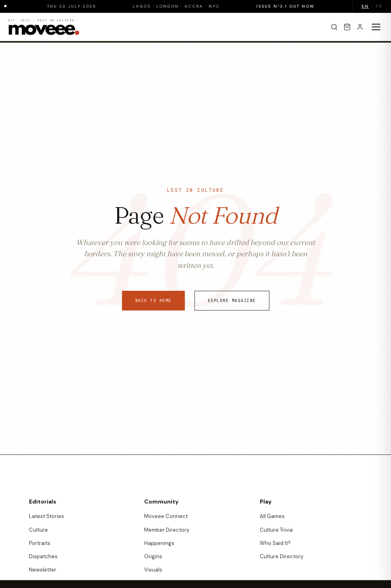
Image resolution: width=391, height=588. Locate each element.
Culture (38, 530)
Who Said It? (275, 543)
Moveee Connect (166, 516)
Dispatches (43, 556)
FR (379, 6)
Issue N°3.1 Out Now (289, 6)
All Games (272, 516)
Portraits (40, 543)
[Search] (334, 27)
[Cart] (347, 27)
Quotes (154, 583)
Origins (153, 556)
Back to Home (153, 301)
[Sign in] (360, 27)
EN (365, 6)
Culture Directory (281, 556)
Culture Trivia (276, 530)
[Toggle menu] (376, 27)
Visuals (153, 570)
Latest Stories (47, 516)
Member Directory (167, 530)
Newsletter (43, 570)
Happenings (159, 543)
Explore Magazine (232, 301)
